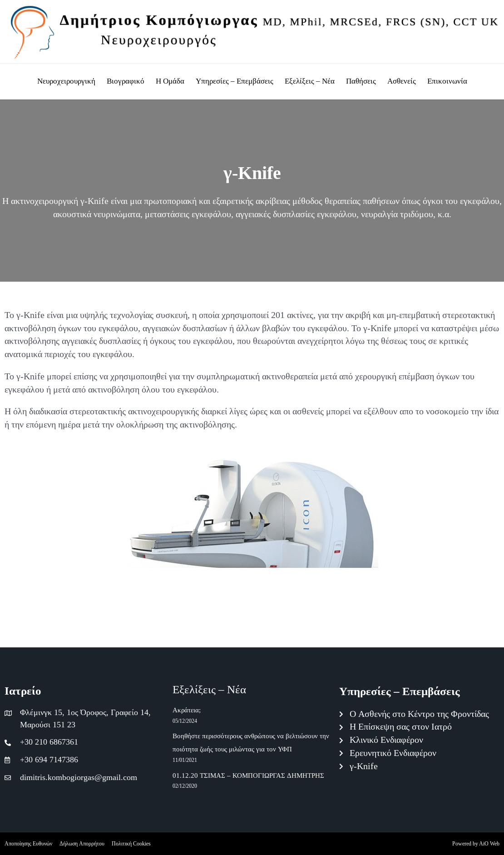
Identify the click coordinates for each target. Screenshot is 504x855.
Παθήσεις (361, 81)
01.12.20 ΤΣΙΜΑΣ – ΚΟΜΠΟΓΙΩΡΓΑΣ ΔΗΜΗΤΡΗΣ (248, 776)
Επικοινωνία (447, 81)
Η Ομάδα (170, 81)
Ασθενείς (402, 81)
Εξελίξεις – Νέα (310, 81)
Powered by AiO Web (476, 843)
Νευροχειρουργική (66, 81)
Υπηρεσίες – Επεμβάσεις (235, 81)
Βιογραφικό (126, 81)
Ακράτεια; (187, 710)
